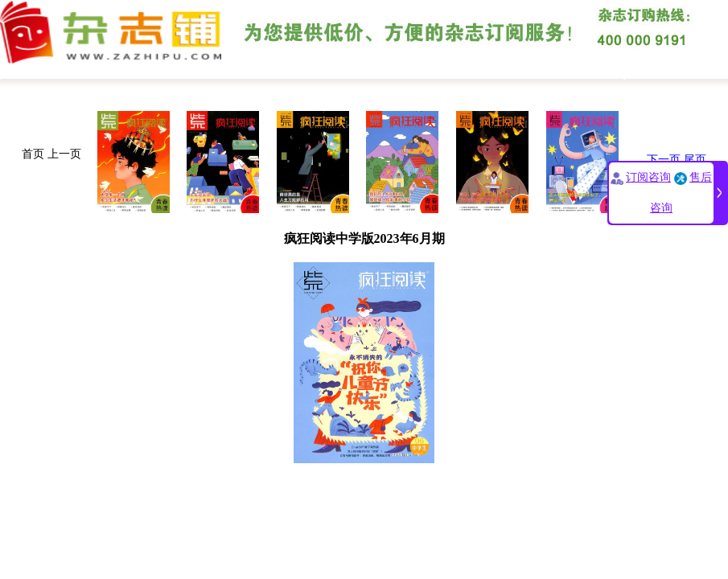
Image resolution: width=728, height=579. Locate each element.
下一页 (664, 160)
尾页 (695, 160)
